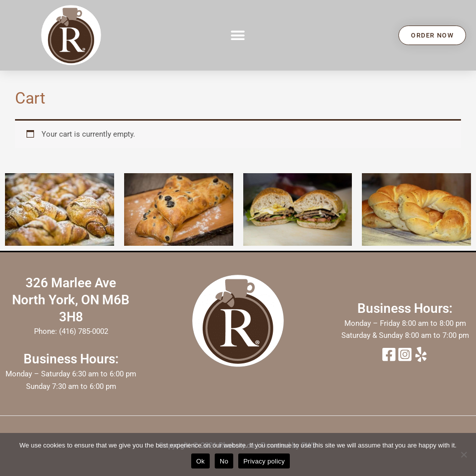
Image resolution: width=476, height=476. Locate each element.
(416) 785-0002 (84, 331)
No (224, 461)
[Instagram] (405, 354)
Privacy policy (264, 461)
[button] (238, 35)
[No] (463, 454)
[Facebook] (389, 354)
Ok (200, 461)
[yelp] (421, 354)
